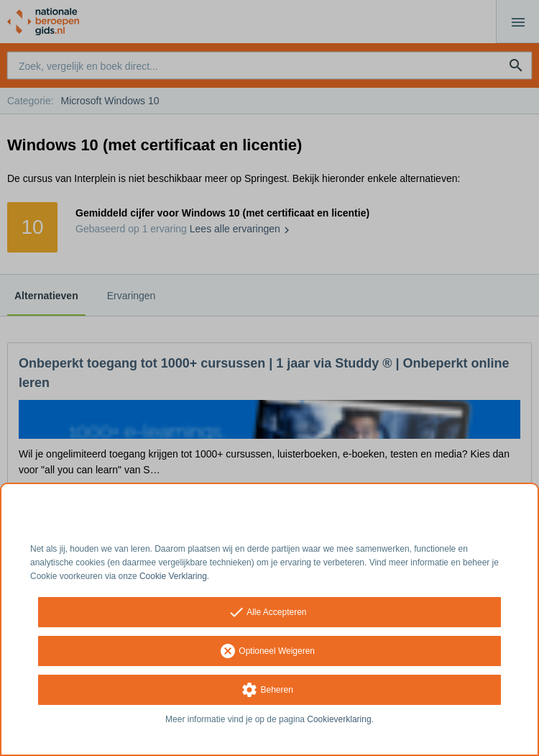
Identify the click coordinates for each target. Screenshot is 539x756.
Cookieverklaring (339, 719)
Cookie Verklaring (173, 576)
